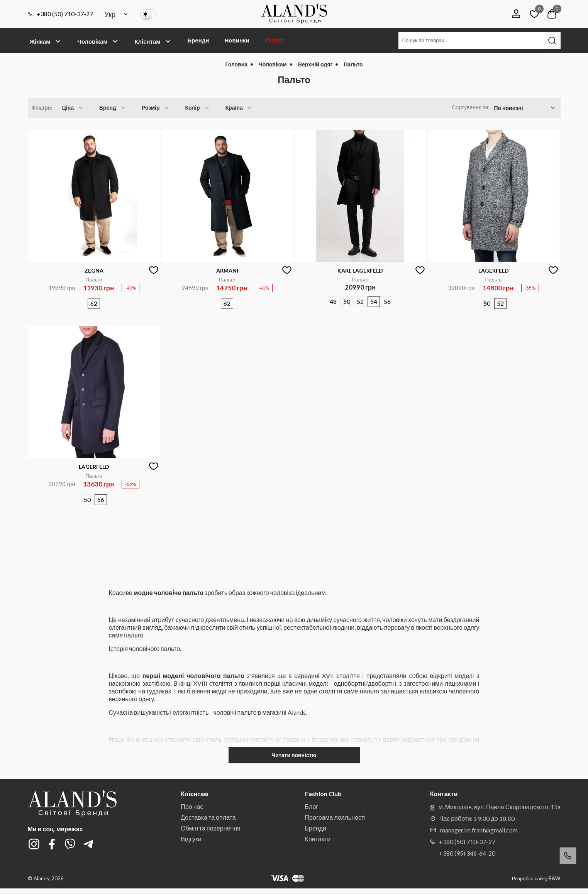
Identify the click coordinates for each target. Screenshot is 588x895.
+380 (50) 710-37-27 (60, 14)
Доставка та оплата (208, 817)
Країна (239, 108)
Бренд (113, 108)
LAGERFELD (494, 270)
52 (360, 301)
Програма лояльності (335, 817)
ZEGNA (94, 270)
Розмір (156, 108)
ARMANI (227, 270)
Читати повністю (294, 755)
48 (333, 301)
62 (94, 303)
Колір (198, 108)
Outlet (274, 40)
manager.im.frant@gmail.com (474, 830)
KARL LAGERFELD (360, 270)
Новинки (237, 40)
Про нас (192, 806)
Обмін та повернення (210, 828)
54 (374, 301)
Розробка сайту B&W (536, 879)
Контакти (318, 839)
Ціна (73, 108)
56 (387, 301)
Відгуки (191, 839)
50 (347, 301)
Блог (312, 806)
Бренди (198, 40)
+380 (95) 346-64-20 (467, 853)
